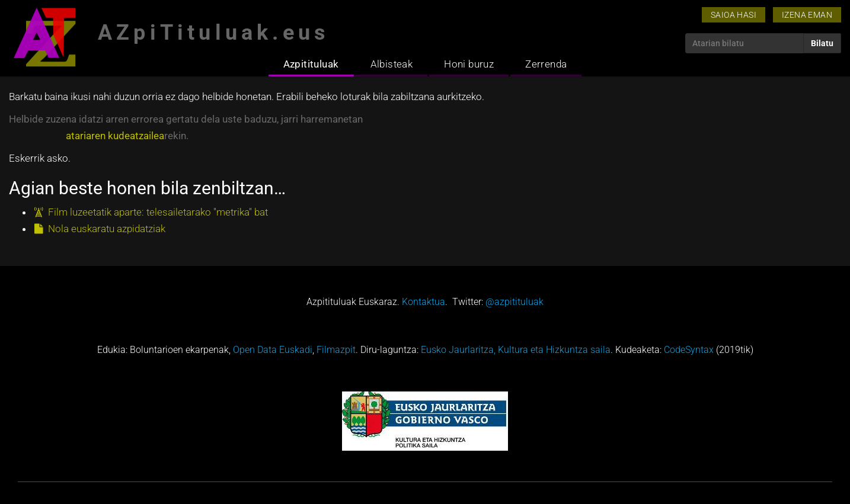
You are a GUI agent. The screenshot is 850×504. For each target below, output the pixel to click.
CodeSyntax (689, 350)
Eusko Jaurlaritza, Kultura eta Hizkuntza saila (516, 350)
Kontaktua (424, 302)
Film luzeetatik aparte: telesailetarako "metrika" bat (158, 212)
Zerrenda (546, 64)
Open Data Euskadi (273, 350)
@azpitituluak (515, 302)
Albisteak (392, 64)
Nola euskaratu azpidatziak (107, 229)
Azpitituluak (311, 64)
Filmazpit (336, 350)
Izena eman (807, 15)
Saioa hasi (734, 15)
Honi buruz (469, 64)
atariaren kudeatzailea (115, 136)
